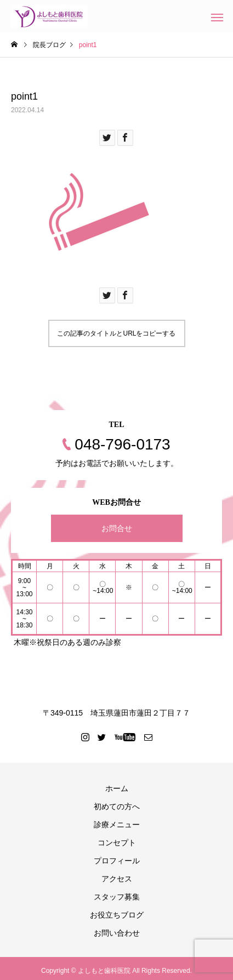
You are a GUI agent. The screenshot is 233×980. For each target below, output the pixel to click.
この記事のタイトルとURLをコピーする (116, 333)
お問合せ (117, 528)
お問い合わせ (117, 933)
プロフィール (117, 861)
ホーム (117, 788)
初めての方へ (117, 806)
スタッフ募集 (117, 897)
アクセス (117, 879)
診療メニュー (117, 825)
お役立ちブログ (117, 915)
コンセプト (117, 843)
